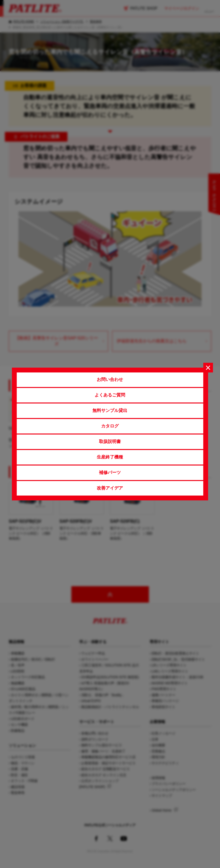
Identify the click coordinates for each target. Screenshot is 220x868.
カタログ (110, 426)
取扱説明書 (110, 442)
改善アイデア (110, 488)
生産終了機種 (110, 457)
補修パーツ (110, 473)
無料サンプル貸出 (110, 410)
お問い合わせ (110, 379)
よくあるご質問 (110, 395)
